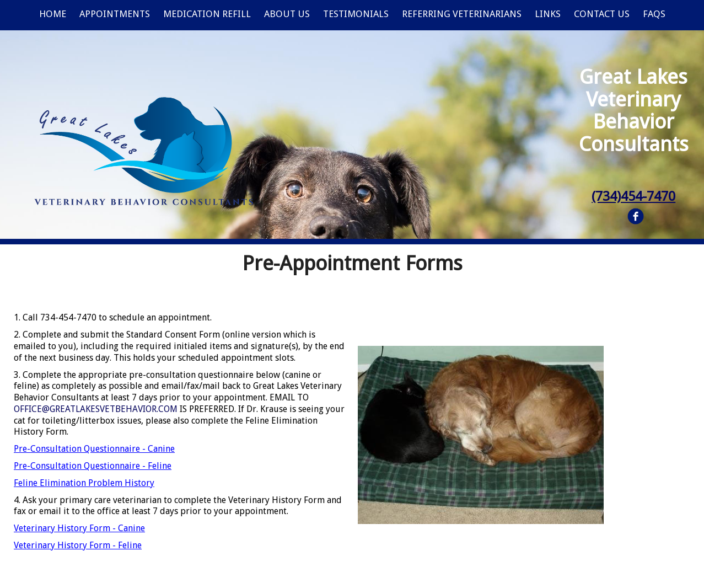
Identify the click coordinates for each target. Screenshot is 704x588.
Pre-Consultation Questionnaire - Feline (93, 466)
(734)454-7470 (633, 196)
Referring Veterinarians (462, 14)
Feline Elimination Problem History (84, 483)
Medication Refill (207, 14)
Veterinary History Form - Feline (78, 545)
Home (53, 14)
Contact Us (602, 14)
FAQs (654, 14)
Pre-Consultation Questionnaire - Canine (94, 449)
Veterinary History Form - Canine (79, 528)
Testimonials (356, 14)
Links (548, 14)
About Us (287, 14)
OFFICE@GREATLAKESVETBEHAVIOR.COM (96, 409)
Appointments (115, 14)
